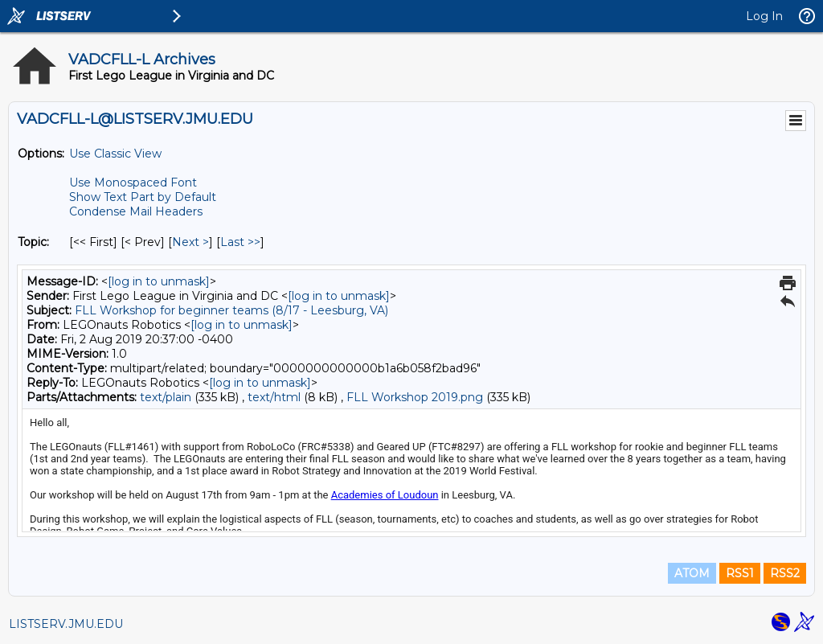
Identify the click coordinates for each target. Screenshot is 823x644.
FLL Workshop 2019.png (415, 397)
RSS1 (740, 573)
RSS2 (785, 573)
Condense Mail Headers (136, 211)
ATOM (692, 573)
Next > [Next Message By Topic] (190, 242)
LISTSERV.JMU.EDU (66, 624)
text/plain (166, 397)
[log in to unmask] (159, 281)
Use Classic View (115, 154)
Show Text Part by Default (143, 197)
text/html (274, 397)
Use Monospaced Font (133, 183)
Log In (764, 16)
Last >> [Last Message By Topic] (240, 242)
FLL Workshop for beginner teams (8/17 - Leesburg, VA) (231, 310)
